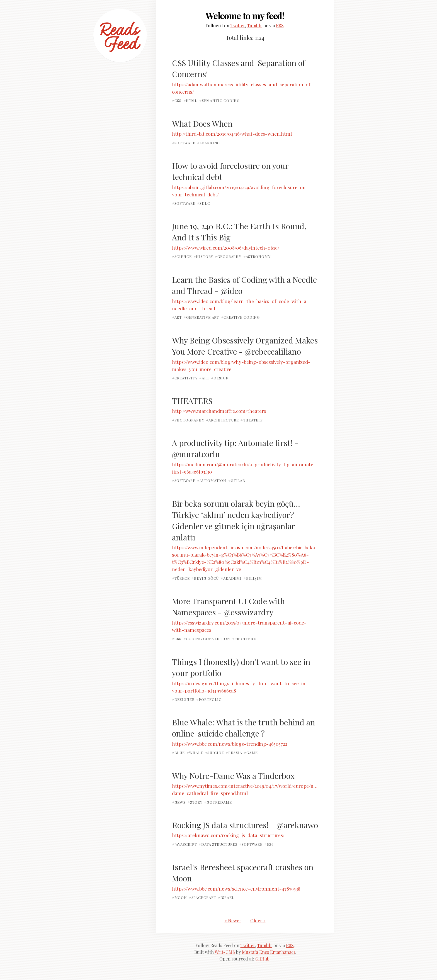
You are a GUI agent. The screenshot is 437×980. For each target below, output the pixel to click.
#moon (180, 897)
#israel (226, 897)
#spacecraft (203, 897)
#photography (188, 420)
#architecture (222, 420)
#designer (183, 699)
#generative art (201, 317)
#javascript (184, 844)
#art (177, 317)
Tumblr (255, 25)
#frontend (244, 639)
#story (195, 802)
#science (182, 256)
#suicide (215, 753)
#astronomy (257, 256)
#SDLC (204, 203)
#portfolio (209, 699)
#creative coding (241, 317)
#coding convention (207, 639)
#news (179, 802)
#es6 (269, 844)
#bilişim (253, 578)
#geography (228, 256)
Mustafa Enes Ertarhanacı (268, 952)
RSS (280, 25)
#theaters (252, 420)
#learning (208, 142)
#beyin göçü (205, 578)
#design (220, 378)
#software (184, 142)
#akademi (231, 578)
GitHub (262, 959)
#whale (195, 753)
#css (177, 100)
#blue (179, 753)
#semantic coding (220, 100)
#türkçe (181, 578)
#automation (212, 480)
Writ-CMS (225, 952)
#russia (234, 753)
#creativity (185, 378)
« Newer (233, 921)
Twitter (238, 25)
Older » (258, 921)
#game (251, 753)
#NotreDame (218, 802)
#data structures (218, 844)
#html (190, 100)
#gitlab (237, 480)
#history (203, 256)
